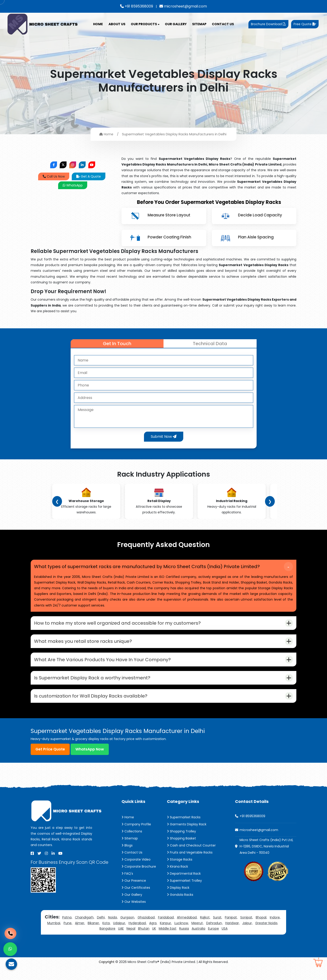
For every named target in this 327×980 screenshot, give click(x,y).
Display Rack (178, 901)
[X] (39, 867)
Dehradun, (214, 936)
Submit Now (164, 437)
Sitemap (199, 24)
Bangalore (107, 942)
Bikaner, (94, 936)
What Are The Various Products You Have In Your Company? (105, 667)
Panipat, (231, 931)
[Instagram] (46, 867)
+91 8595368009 (137, 6)
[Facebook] (32, 867)
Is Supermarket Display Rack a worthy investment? (95, 688)
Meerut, (197, 936)
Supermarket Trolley (184, 894)
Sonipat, (247, 931)
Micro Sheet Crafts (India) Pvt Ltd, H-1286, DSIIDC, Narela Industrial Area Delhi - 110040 (266, 860)
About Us (117, 24)
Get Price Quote (50, 763)
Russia (184, 942)
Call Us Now (54, 176)
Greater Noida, (267, 936)
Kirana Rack (177, 880)
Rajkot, (205, 931)
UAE (121, 942)
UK (154, 942)
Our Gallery (176, 24)
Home (98, 24)
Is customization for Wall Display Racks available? (93, 708)
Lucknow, (182, 936)
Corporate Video (136, 873)
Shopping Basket (181, 852)
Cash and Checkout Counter (191, 859)
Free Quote (305, 24)
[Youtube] (60, 867)
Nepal (131, 942)
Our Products (145, 24)
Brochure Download (268, 24)
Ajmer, (80, 936)
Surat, (218, 931)
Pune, (68, 936)
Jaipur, (247, 936)
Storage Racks (180, 873)
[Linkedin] (53, 867)
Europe (213, 942)
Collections (132, 845)
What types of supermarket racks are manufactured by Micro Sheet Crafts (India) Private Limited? (149, 568)
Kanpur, (166, 936)
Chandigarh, (85, 931)
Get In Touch (117, 344)
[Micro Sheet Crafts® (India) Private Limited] (43, 24)
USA (225, 942)
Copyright (107, 975)
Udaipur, (119, 936)
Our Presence (134, 894)
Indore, (275, 931)
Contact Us (223, 24)
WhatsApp (73, 185)
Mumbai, (54, 936)
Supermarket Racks (184, 831)
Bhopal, (261, 931)
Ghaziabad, (146, 931)
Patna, (67, 931)
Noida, (113, 931)
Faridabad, (166, 931)
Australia (198, 942)
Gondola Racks (180, 908)
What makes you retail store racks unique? (85, 647)
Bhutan (144, 942)
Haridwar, (232, 936)
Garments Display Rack (187, 838)
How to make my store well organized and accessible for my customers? (120, 626)
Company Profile (136, 838)
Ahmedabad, (187, 931)
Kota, (106, 936)
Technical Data (210, 344)
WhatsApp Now (90, 763)
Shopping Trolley (181, 845)
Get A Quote (89, 176)
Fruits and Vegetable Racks (190, 866)
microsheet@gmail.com (183, 6)
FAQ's (127, 887)
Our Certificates (136, 901)
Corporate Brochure (139, 880)
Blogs (127, 859)
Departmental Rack (184, 887)
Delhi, (101, 931)
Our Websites (134, 915)
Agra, (153, 936)
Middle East (168, 942)
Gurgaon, (128, 931)
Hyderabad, (137, 936)
